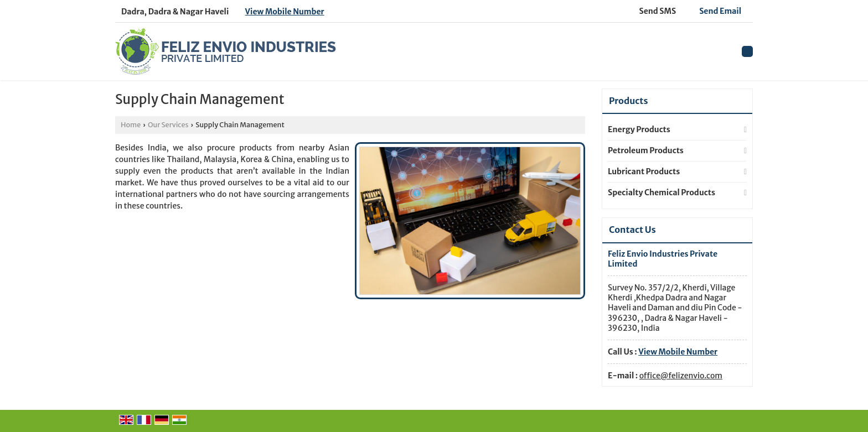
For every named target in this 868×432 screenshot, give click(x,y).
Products (628, 101)
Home (131, 125)
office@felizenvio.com (681, 376)
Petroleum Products (646, 150)
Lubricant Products (644, 171)
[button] (285, 12)
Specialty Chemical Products (662, 192)
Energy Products (639, 129)
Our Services (168, 125)
